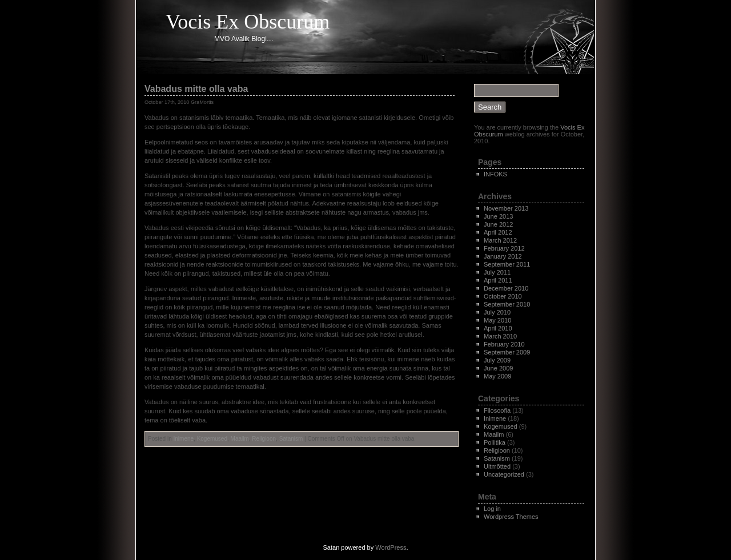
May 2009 (497, 376)
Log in (492, 509)
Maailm (240, 439)
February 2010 (504, 344)
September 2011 (507, 264)
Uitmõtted (497, 466)
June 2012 (498, 224)
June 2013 (498, 216)
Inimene (183, 439)
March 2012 (500, 240)
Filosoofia (497, 410)
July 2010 (497, 312)
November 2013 (506, 208)
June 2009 (498, 368)
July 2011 (497, 272)
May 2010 (497, 320)
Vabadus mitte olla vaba (196, 89)
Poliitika (495, 442)
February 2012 (504, 248)
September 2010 (507, 304)
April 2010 (498, 328)
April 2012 (498, 232)
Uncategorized (504, 474)
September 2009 (507, 352)
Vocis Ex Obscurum (248, 22)
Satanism (291, 439)
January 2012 (503, 256)
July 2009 (497, 360)
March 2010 (500, 336)
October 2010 (503, 296)
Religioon (264, 439)
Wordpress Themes (511, 517)
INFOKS (495, 174)
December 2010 (506, 288)
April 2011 (498, 280)
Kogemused (212, 439)
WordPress (391, 547)
